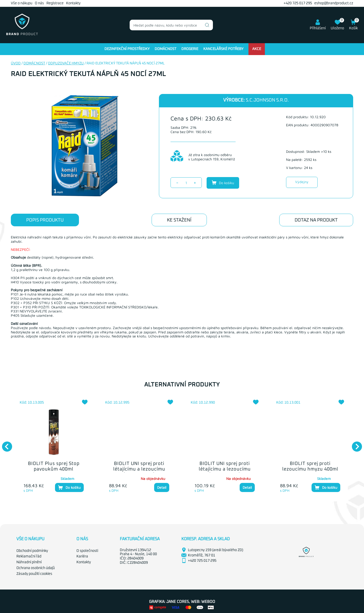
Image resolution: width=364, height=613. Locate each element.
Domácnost (165, 49)
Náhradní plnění (29, 562)
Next (354, 444)
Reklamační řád (29, 556)
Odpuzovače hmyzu (66, 63)
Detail (162, 487)
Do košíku (223, 183)
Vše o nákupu (22, 3)
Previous (5, 444)
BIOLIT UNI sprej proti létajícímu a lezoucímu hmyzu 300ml (225, 469)
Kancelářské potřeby (223, 49)
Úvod (16, 63)
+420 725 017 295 (298, 3)
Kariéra (82, 556)
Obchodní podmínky (32, 551)
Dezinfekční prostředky (127, 49)
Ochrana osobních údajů (36, 568)
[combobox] (171, 25)
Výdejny (302, 182)
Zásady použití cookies (34, 574)
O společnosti (87, 551)
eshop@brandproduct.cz (334, 3)
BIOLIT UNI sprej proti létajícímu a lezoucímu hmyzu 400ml (139, 469)
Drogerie (190, 49)
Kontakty (73, 3)
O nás (39, 3)
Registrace (55, 3)
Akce (257, 49)
